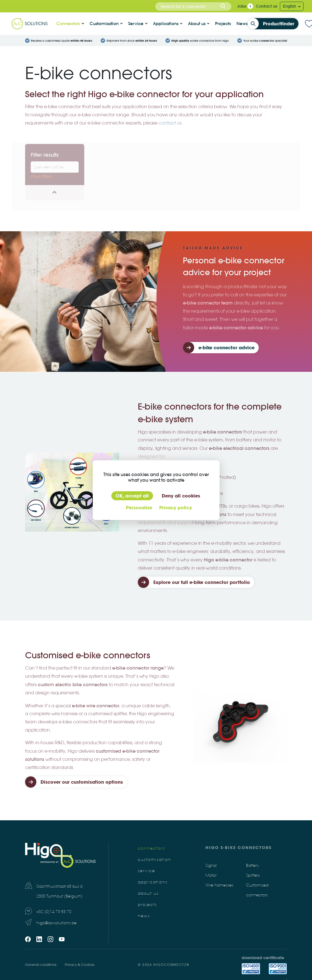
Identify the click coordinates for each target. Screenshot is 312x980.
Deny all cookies (181, 496)
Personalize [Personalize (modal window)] (139, 508)
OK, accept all (132, 496)
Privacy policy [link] (176, 508)
